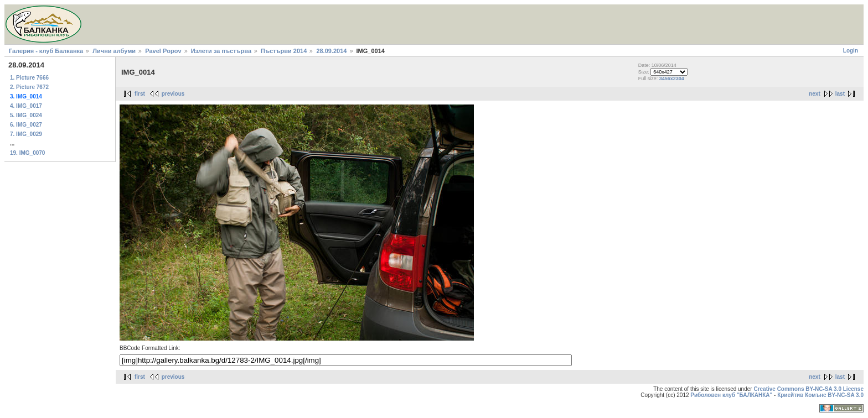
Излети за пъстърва (221, 51)
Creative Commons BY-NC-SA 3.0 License (808, 389)
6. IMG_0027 (26, 125)
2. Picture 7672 (29, 87)
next (815, 94)
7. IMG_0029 (26, 134)
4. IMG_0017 (26, 106)
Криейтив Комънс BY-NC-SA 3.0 (820, 395)
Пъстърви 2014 (284, 51)
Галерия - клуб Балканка (46, 51)
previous (173, 94)
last (840, 94)
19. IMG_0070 (27, 153)
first (140, 94)
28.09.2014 (331, 51)
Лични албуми (114, 51)
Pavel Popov (163, 51)
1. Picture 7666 (29, 78)
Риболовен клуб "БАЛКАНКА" (731, 395)
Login (851, 51)
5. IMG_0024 (26, 115)
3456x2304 (672, 79)
